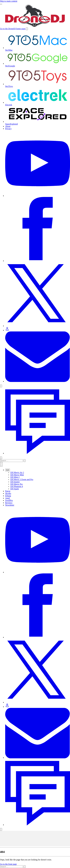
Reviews (9, 503)
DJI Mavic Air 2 (17, 472)
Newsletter (10, 505)
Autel (8, 498)
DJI (8, 470)
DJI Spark (15, 489)
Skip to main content (9, 1)
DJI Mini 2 (15, 477)
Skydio (8, 493)
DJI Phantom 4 (17, 486)
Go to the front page (8, 864)
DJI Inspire (15, 482)
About (8, 126)
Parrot (8, 491)
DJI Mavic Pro (16, 484)
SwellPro (9, 500)
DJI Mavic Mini (17, 475)
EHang (8, 496)
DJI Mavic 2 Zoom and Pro (22, 479)
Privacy (8, 129)
